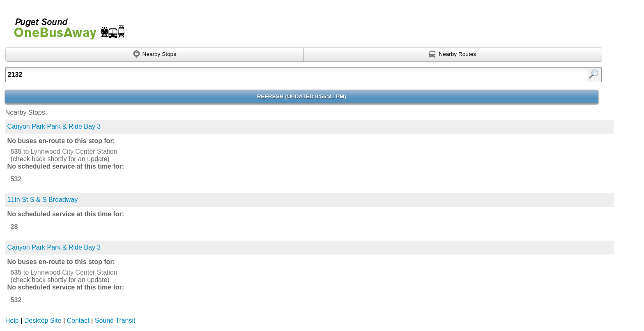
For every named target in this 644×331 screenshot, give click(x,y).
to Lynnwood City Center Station (64, 152)
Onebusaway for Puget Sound (66, 25)
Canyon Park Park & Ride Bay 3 (54, 126)
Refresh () (302, 96)
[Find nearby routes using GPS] (453, 55)
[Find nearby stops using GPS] (155, 55)
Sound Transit (115, 321)
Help (12, 321)
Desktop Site (43, 321)
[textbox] (260, 75)
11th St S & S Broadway (43, 200)
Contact (78, 321)
